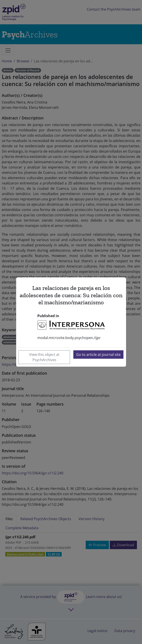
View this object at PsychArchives (44, 357)
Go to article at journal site (98, 355)
